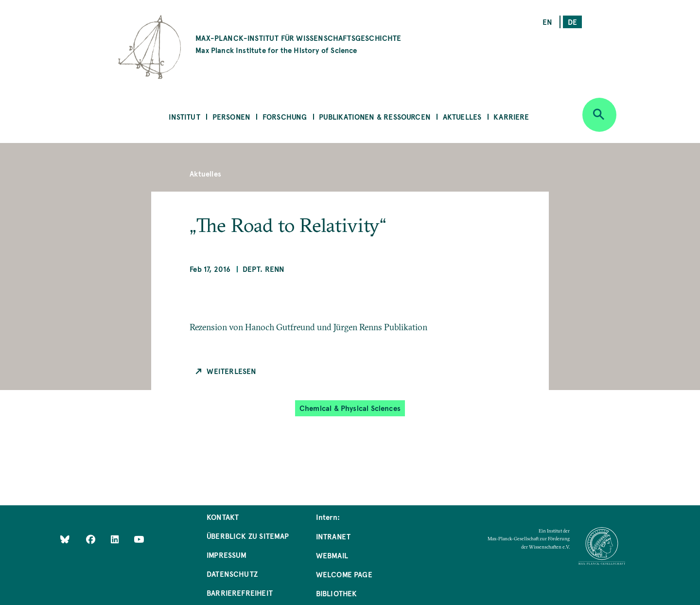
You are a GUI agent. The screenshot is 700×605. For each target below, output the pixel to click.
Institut (184, 116)
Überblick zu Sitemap (248, 536)
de (572, 22)
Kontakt (223, 517)
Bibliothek (337, 593)
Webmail (332, 555)
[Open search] (599, 115)
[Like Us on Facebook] (92, 539)
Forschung (285, 116)
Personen (231, 116)
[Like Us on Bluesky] (65, 539)
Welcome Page (344, 574)
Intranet (333, 536)
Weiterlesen (231, 371)
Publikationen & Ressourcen (375, 116)
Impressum (227, 555)
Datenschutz (232, 574)
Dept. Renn (264, 269)
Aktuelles (462, 116)
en (547, 22)
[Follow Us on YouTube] (139, 539)
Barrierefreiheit (240, 593)
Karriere (511, 116)
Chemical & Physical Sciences (350, 408)
